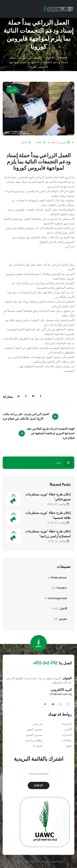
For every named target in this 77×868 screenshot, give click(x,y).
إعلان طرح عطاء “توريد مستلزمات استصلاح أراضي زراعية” (48, 534)
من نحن (38, 724)
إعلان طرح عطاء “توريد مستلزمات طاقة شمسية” (48, 515)
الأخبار (68, 730)
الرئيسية (67, 724)
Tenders (62, 588)
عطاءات (67, 741)
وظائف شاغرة (34, 741)
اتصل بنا (38, 746)
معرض (63, 619)
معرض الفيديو (34, 735)
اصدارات (67, 735)
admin (39, 143)
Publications (59, 578)
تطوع (69, 746)
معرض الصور (34, 730)
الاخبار (12, 90)
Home (63, 58)
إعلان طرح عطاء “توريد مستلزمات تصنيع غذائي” (48, 497)
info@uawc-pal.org (61, 694)
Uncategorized (57, 598)
